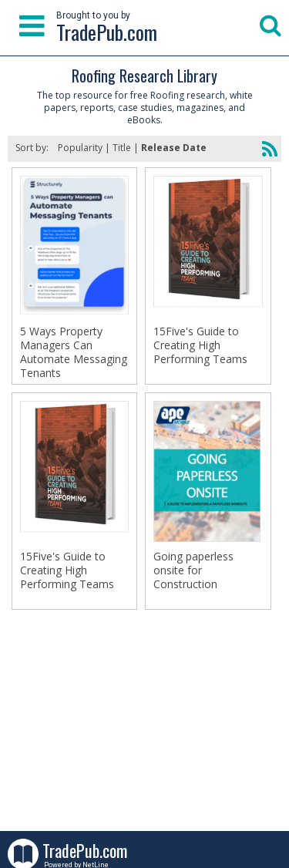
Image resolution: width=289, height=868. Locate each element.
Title (122, 148)
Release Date (174, 148)
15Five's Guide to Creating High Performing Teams (200, 345)
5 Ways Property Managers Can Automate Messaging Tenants (74, 352)
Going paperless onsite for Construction (193, 570)
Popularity (80, 148)
